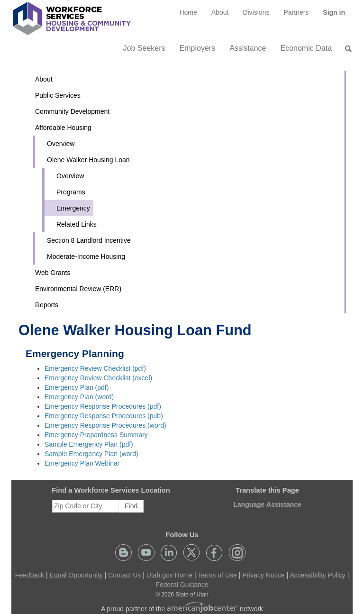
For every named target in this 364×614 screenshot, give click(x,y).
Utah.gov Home (169, 575)
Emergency (73, 208)
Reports (47, 305)
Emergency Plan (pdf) (77, 387)
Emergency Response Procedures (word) (105, 425)
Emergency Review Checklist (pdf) (95, 368)
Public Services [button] (58, 95)
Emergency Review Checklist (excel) (98, 378)
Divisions (256, 12)
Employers (198, 48)
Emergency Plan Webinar (82, 463)
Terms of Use (217, 575)
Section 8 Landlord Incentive (89, 240)
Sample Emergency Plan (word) (91, 454)
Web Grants (53, 273)
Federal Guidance (182, 585)
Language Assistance (267, 504)
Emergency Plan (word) (79, 397)
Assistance (248, 48)
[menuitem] (188, 12)
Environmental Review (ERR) (78, 289)
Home (188, 12)
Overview (61, 144)
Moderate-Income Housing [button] (86, 257)
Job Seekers (144, 48)
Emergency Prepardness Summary (96, 435)
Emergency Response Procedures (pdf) (103, 406)
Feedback (30, 575)
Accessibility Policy (317, 575)
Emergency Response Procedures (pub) (104, 416)
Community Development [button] (72, 111)
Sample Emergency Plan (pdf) (89, 444)
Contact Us (124, 575)
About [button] (44, 79)
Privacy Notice (263, 575)
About (220, 12)
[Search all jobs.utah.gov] (346, 49)
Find (131, 506)
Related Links (77, 224)
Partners (296, 12)
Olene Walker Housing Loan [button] (88, 160)
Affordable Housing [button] (63, 128)
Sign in (337, 16)
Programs (71, 192)
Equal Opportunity (76, 575)
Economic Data (306, 48)
